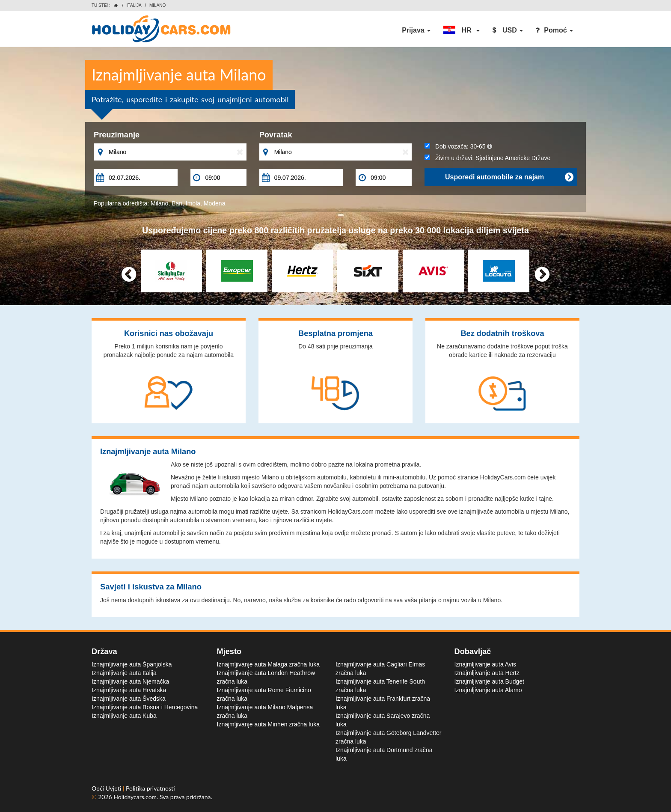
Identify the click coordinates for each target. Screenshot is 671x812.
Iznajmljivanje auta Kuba (124, 716)
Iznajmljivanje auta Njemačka (130, 681)
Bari (177, 203)
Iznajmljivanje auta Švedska (129, 699)
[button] (461, 30)
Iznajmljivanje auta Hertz (487, 673)
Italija (134, 5)
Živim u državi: (487, 158)
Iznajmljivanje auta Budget (489, 681)
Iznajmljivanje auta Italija (124, 673)
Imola (193, 203)
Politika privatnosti (150, 788)
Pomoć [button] (554, 30)
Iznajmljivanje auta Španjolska (132, 664)
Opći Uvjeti (107, 788)
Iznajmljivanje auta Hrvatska (129, 690)
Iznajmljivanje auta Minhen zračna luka (268, 724)
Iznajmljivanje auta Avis (485, 664)
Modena (215, 203)
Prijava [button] (416, 30)
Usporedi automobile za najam (509, 177)
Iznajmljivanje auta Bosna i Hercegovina (145, 707)
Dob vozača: (458, 146)
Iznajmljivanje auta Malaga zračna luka (268, 664)
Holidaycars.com (135, 797)
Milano (159, 203)
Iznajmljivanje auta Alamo (488, 690)
